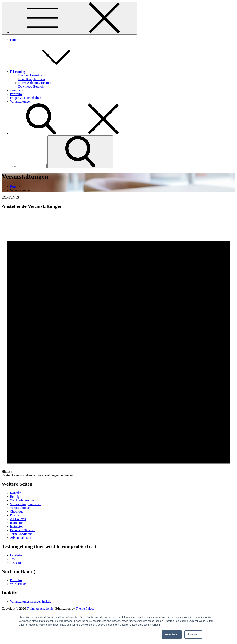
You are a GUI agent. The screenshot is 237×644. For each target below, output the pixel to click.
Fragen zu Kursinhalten (26, 98)
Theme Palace (85, 608)
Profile (15, 515)
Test (13, 559)
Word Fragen (19, 584)
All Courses (18, 519)
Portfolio (16, 94)
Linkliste (16, 555)
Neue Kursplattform (32, 79)
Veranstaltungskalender (25, 504)
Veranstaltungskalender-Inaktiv (31, 601)
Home (14, 40)
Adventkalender (21, 538)
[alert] (118, 345)
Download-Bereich (31, 87)
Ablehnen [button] (193, 634)
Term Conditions (21, 534)
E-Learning (49, 72)
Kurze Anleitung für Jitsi (35, 83)
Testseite (16, 563)
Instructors (17, 523)
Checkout (16, 511)
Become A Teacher (22, 530)
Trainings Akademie (40, 608)
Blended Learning (30, 75)
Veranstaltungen (21, 101)
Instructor (16, 526)
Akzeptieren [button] (172, 634)
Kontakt (15, 493)
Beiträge (16, 497)
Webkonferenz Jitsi (23, 500)
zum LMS (17, 90)
